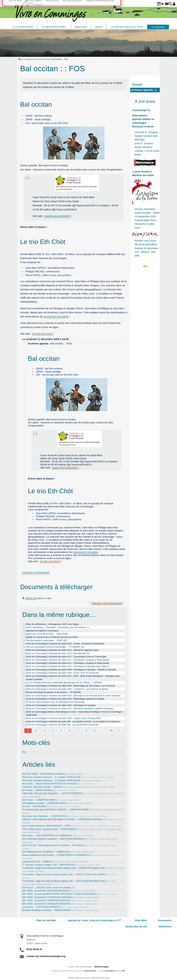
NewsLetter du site (145, 920)
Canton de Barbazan (93, 781)
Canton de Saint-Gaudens (70, 800)
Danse (112, 787)
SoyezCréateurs (110, 965)
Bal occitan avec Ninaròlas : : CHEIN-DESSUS (45, 816)
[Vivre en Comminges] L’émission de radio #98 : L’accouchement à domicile (62, 725)
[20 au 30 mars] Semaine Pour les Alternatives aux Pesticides (55, 702)
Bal (24, 752)
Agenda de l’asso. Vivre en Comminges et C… (64, 920)
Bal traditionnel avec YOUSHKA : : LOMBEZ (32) (46, 852)
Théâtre (36, 832)
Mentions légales (102, 961)
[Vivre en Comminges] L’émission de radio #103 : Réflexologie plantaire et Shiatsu (65, 699)
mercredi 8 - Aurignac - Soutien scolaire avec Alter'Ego (147, 136)
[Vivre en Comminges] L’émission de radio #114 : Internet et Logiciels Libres (62, 650)
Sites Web (103, 920)
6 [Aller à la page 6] (70, 731)
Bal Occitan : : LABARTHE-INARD (39, 800)
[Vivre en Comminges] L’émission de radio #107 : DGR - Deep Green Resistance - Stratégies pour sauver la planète (73, 678)
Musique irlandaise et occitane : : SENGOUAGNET (47, 910)
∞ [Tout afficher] (120, 731)
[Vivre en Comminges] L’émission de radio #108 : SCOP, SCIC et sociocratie (62, 673)
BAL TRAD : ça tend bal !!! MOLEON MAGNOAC (46, 891)
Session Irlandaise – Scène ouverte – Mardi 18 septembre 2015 (147, 213)
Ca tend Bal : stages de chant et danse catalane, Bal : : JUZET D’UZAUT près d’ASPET (64, 874)
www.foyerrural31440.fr (58, 216)
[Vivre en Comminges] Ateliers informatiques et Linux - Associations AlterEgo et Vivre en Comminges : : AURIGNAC (75, 713)
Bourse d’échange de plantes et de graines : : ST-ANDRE (53, 692)
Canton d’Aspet (76, 774)
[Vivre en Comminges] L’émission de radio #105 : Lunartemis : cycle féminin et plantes (67, 689)
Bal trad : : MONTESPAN (34, 806)
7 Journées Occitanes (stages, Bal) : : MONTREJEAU (49, 865)
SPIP (123, 965)
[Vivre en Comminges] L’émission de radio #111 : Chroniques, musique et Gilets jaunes (68, 660)
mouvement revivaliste (56, 316)
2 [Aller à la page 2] (36, 731)
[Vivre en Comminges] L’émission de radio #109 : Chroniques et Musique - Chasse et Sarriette (71, 670)
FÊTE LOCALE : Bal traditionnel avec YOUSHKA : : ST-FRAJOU (53, 845)
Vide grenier (116, 826)
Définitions (168, 920)
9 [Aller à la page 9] (95, 731)
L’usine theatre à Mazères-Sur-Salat (143, 173)
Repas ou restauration (31, 797)
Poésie (111, 829)
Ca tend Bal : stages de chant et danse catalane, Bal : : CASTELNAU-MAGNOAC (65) (64, 881)
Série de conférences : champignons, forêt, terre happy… (53, 624)
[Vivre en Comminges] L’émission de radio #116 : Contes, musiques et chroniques (65, 644)
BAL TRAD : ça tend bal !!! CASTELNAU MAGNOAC (48, 897)
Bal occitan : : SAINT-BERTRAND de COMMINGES (47, 836)
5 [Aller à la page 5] (61, 731)
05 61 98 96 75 (34, 943)
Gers (92, 852)
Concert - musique (106, 777)
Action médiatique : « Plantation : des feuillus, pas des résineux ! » (58, 627)
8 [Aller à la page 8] (86, 731)
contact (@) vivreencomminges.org (46, 950)
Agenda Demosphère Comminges (42, 631)
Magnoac (26, 823)
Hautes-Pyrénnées (36, 871)
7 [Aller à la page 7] (78, 731)
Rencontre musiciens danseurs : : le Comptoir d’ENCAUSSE (51, 777)
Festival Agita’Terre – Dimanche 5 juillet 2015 (146, 224)
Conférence (76, 862)
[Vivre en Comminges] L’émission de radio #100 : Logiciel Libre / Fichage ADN (63, 718)
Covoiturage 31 (141, 110)
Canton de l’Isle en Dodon (99, 845)
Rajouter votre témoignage (107, 603)
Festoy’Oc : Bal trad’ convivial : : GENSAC (43, 787)
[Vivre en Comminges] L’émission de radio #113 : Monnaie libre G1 (58, 653)
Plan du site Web (21, 920)
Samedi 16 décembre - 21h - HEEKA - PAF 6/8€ (147, 252)
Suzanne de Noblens (90, 965)
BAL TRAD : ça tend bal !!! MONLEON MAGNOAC (47, 900)
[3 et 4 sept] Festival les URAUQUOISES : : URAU (47, 826)
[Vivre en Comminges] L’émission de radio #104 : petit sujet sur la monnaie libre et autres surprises (73, 696)
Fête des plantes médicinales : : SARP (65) (46, 640)
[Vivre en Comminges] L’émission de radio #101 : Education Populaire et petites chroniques (70, 709)
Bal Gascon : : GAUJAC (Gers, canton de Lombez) (47, 888)
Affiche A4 (31, 598)
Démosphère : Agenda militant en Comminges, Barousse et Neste (143, 121)
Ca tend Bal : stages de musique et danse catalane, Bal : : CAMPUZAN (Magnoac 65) (64, 868)
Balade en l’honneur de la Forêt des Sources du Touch (52, 637)
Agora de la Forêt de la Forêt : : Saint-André (47, 634)
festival (107, 826)
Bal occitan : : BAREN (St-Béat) (37, 790)
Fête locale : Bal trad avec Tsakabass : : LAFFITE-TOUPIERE (52, 793)
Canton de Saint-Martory (96, 793)
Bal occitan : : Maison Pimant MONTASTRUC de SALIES (50, 784)
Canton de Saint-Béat (66, 790)
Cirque (98, 829)
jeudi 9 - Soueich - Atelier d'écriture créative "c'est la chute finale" (147, 149)
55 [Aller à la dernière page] (111, 731)
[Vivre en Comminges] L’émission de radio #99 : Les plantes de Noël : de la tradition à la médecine (73, 722)
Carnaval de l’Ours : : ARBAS (36, 862)
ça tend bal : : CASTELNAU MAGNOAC (42, 907)
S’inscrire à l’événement (36, 572)
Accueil (137, 85)
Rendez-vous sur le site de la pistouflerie (146, 242)
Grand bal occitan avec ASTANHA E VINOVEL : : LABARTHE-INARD (55, 810)
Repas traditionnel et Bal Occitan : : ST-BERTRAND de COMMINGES (56, 855)
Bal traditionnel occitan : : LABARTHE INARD (44, 803)
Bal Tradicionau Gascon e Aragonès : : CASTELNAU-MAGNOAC (54, 839)
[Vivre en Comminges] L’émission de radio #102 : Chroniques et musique (61, 705)
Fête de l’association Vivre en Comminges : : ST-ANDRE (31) (55, 647)
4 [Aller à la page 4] (53, 731)
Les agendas (29, 59)
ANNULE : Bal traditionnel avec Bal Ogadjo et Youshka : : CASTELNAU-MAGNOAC (63, 819)
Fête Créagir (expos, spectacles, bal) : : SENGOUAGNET (50, 829)
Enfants (104, 816)
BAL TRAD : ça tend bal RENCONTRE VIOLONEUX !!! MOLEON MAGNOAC (60, 894)
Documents (122, 920)
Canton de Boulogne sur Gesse (80, 787)
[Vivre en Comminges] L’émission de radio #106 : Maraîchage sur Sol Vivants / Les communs (70, 686)
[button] (151, 4)
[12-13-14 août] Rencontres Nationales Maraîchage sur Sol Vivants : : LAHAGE (64, 683)
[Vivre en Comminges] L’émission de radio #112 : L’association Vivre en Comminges (66, 657)
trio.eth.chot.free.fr (42, 334)
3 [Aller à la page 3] (45, 731)
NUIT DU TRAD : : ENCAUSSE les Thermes (44, 774)
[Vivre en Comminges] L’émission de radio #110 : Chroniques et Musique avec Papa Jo (68, 666)
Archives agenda (43, 59)
